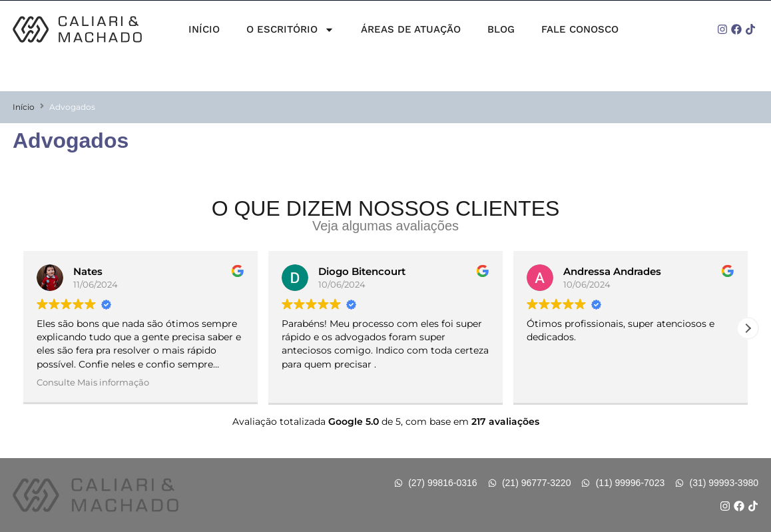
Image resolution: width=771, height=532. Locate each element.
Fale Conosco (580, 29)
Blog (501, 29)
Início (204, 29)
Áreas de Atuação (411, 29)
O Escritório (290, 30)
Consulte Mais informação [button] (93, 383)
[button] (748, 328)
